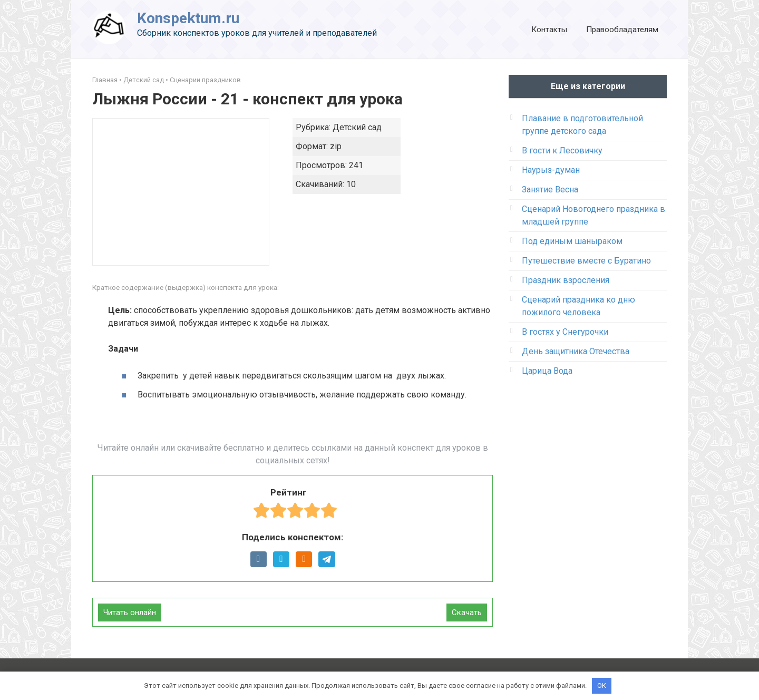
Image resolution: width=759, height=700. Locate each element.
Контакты (549, 30)
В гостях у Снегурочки (565, 332)
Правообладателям (622, 30)
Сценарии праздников (205, 80)
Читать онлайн (130, 612)
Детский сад (144, 80)
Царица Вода (547, 371)
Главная (105, 80)
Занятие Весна (550, 189)
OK (602, 686)
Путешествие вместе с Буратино (586, 261)
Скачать (467, 612)
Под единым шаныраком (572, 241)
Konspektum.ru (188, 18)
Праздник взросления (566, 280)
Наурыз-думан (551, 170)
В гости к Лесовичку (562, 150)
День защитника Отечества (576, 351)
